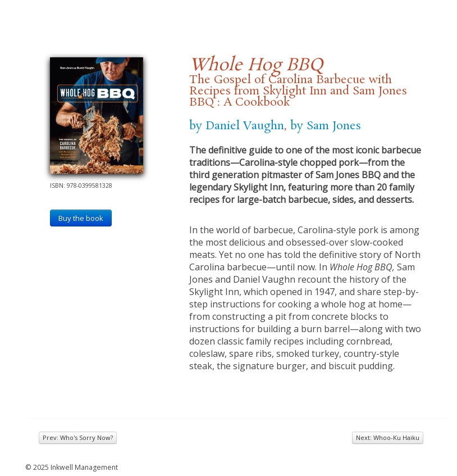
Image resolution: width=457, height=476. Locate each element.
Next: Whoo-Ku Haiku (388, 438)
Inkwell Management (84, 467)
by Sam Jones (326, 126)
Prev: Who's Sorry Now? (78, 438)
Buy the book (81, 218)
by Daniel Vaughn (237, 126)
